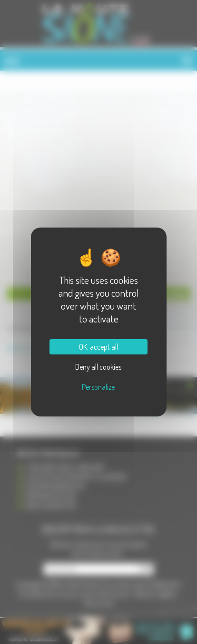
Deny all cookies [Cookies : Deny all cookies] (98, 367)
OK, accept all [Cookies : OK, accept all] (98, 347)
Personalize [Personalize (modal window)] (98, 387)
